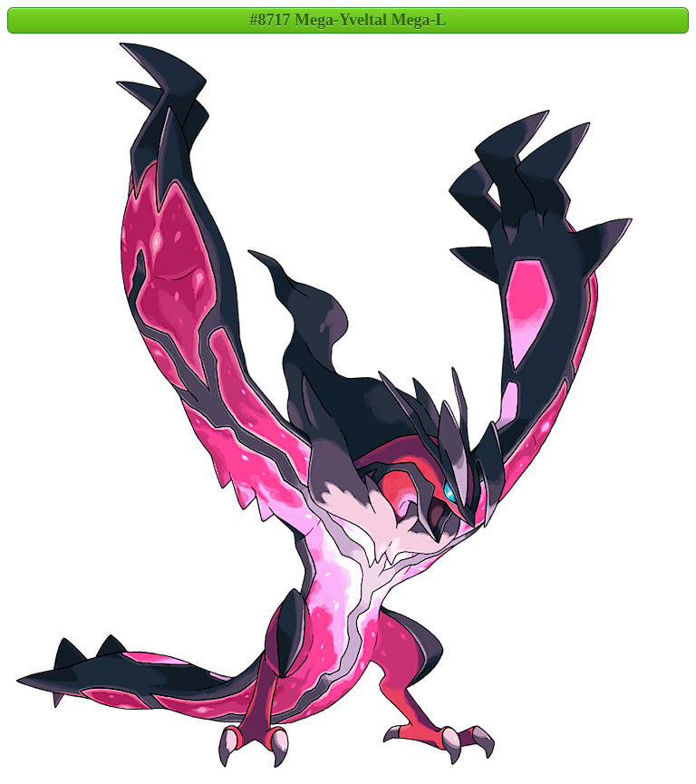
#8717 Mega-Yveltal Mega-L (348, 20)
